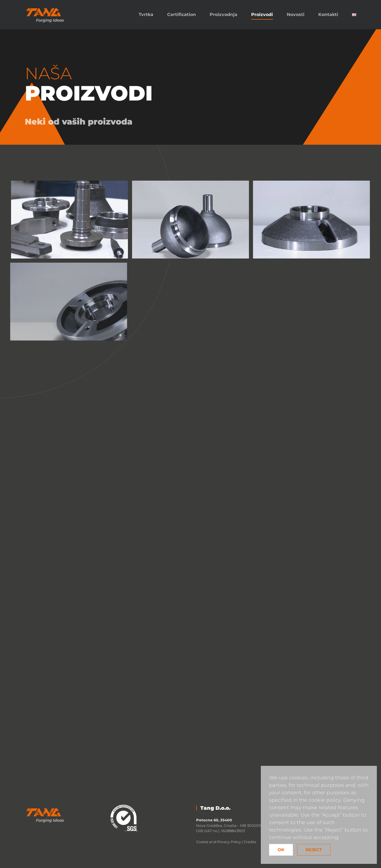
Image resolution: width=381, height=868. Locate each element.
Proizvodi (262, 14)
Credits (250, 842)
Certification (182, 14)
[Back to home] (46, 15)
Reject (314, 850)
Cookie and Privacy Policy (219, 842)
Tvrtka (146, 14)
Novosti (296, 14)
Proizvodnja (224, 14)
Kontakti (328, 14)
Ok (281, 850)
